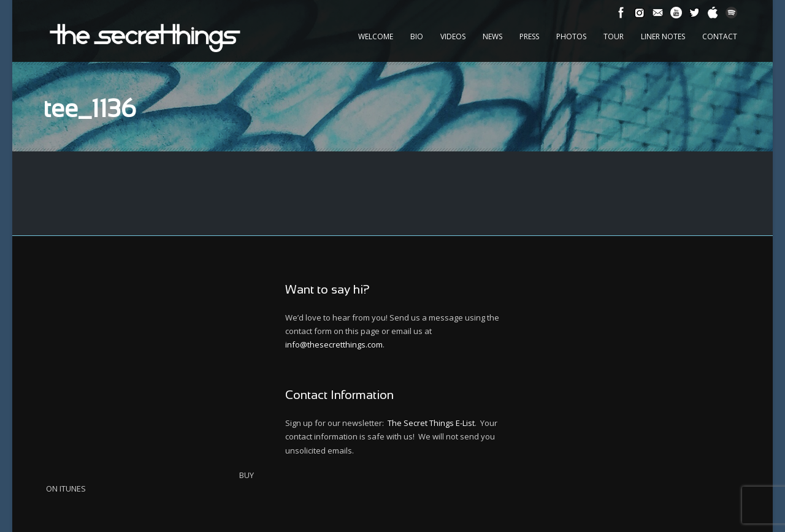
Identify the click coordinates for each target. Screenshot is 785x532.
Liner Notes (663, 36)
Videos (453, 36)
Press (529, 36)
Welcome (376, 36)
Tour (614, 36)
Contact (720, 36)
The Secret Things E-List (431, 423)
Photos (571, 36)
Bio (417, 36)
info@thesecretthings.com (334, 344)
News (492, 36)
